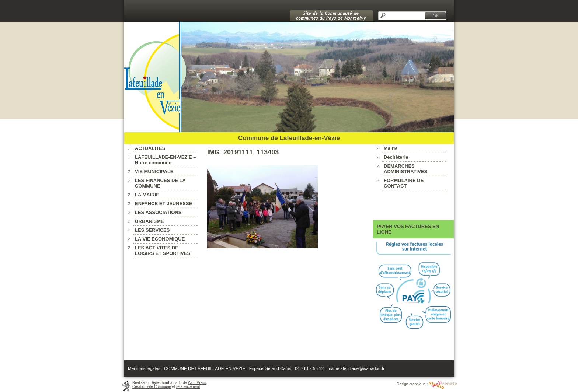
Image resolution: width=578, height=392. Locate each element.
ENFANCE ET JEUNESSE (163, 204)
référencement (188, 387)
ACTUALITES (150, 148)
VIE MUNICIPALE (154, 171)
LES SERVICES (152, 230)
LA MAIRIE (147, 195)
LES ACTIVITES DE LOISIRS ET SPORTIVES (163, 251)
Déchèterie (396, 157)
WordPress (197, 383)
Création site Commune (152, 387)
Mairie (391, 148)
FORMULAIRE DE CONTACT (404, 183)
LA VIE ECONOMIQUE (160, 239)
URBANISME (149, 221)
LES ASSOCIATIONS (158, 212)
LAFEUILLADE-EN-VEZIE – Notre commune (165, 160)
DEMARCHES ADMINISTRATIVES (405, 169)
